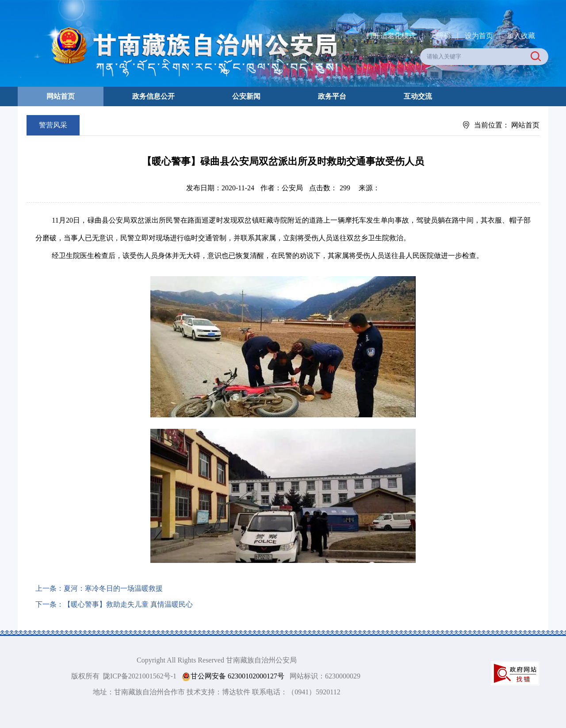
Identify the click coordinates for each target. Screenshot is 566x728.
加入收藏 (521, 36)
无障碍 (440, 36)
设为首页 (479, 36)
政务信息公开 (153, 96)
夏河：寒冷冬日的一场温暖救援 (113, 588)
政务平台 (332, 96)
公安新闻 (246, 96)
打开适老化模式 (391, 36)
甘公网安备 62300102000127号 (233, 676)
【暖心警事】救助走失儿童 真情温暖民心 (128, 604)
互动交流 (418, 96)
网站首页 (61, 96)
